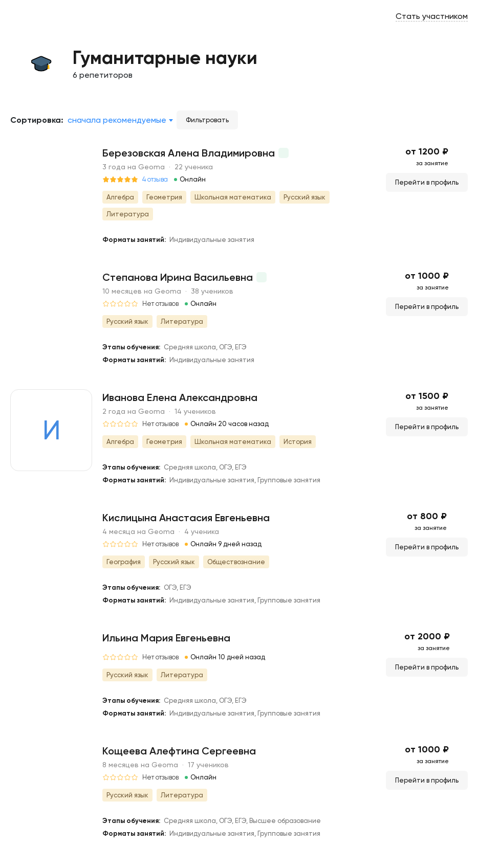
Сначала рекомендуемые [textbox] (117, 120)
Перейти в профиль (427, 182)
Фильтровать (207, 120)
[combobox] (120, 120)
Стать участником (432, 16)
